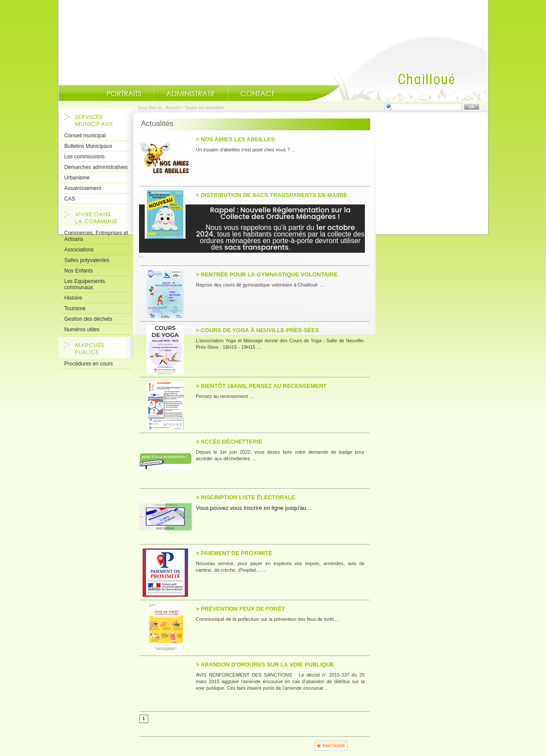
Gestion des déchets (88, 319)
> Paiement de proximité (234, 553)
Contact (257, 93)
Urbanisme (77, 178)
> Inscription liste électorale (246, 497)
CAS (70, 199)
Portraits (124, 93)
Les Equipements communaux (85, 284)
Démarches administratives (96, 167)
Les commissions (85, 157)
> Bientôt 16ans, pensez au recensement (261, 386)
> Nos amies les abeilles (236, 139)
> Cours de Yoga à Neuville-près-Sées (258, 330)
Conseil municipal (85, 136)
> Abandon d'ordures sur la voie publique (265, 665)
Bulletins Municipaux (88, 146)
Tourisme (75, 308)
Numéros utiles (82, 330)
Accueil (398, 68)
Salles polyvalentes (87, 260)
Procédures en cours (89, 364)
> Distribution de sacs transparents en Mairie (272, 195)
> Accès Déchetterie (229, 442)
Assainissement (83, 188)
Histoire (73, 298)
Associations (79, 250)
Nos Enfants (79, 271)
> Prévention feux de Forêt (241, 609)
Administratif (191, 93)
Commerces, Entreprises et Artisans (96, 236)
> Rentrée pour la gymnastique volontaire (267, 274)
